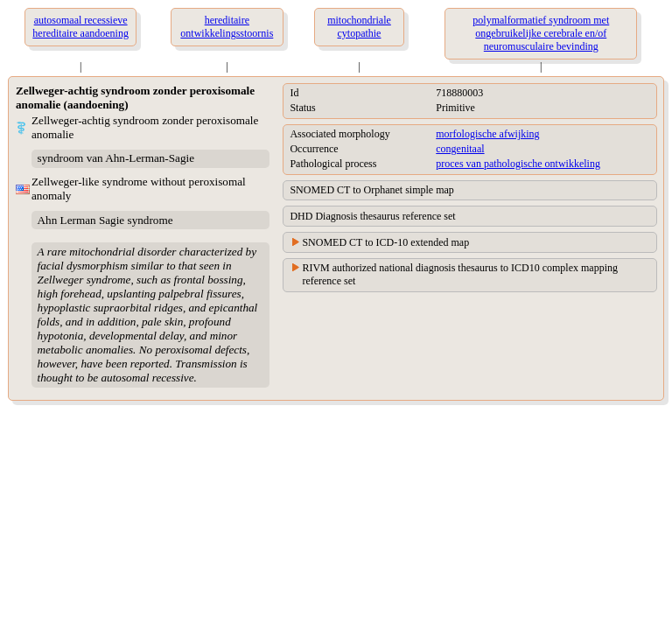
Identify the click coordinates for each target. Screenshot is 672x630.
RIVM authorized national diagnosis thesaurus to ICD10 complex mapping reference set (460, 274)
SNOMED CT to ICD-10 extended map (385, 242)
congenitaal (460, 149)
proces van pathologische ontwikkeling (518, 164)
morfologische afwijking (487, 134)
